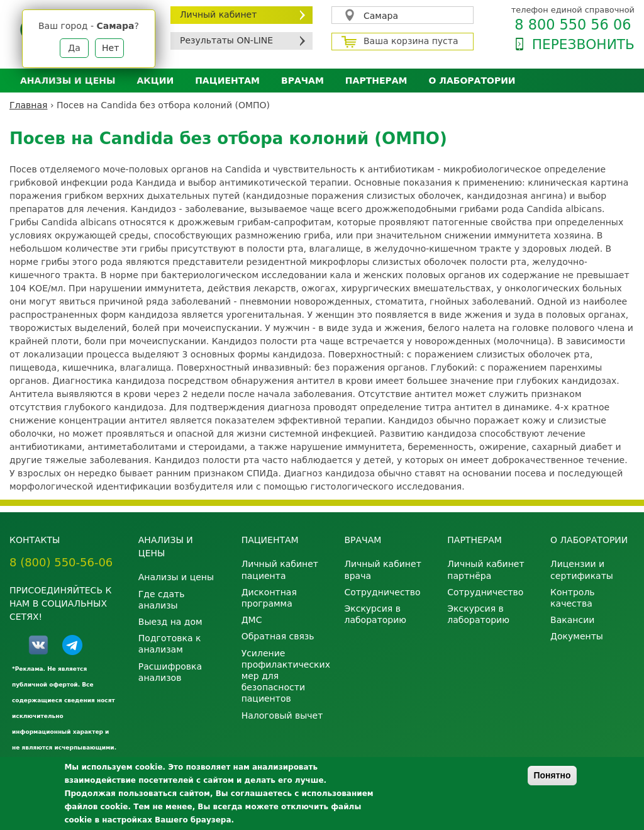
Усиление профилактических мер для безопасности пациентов (284, 676)
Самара (381, 16)
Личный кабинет (218, 14)
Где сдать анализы (162, 600)
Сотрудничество (382, 592)
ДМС (252, 620)
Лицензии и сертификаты (582, 569)
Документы (577, 636)
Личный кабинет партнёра (486, 569)
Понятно (552, 775)
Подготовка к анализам (170, 644)
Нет (110, 48)
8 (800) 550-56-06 (61, 562)
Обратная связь (278, 636)
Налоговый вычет (282, 715)
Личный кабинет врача (382, 569)
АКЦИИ (155, 81)
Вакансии (572, 620)
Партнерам (376, 81)
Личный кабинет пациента (280, 569)
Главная (28, 105)
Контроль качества (572, 598)
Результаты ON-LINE (226, 40)
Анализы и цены (68, 81)
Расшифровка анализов (170, 672)
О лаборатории (472, 81)
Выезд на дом (170, 622)
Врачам (303, 81)
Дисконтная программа (269, 598)
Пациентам (227, 81)
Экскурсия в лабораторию (375, 614)
